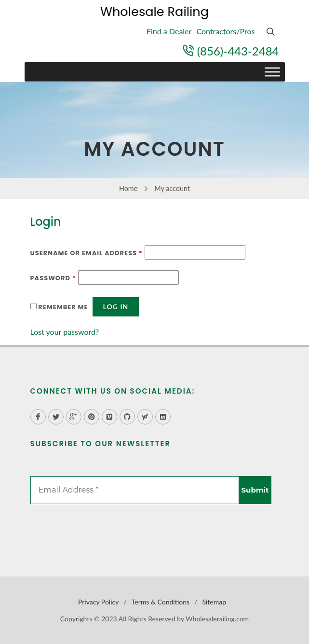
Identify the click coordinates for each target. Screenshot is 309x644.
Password (53, 278)
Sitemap (214, 602)
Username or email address (87, 253)
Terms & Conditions (161, 602)
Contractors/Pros (225, 31)
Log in (116, 307)
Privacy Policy (98, 602)
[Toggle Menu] (272, 72)
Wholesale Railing (154, 12)
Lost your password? (65, 332)
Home (128, 188)
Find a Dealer (169, 31)
